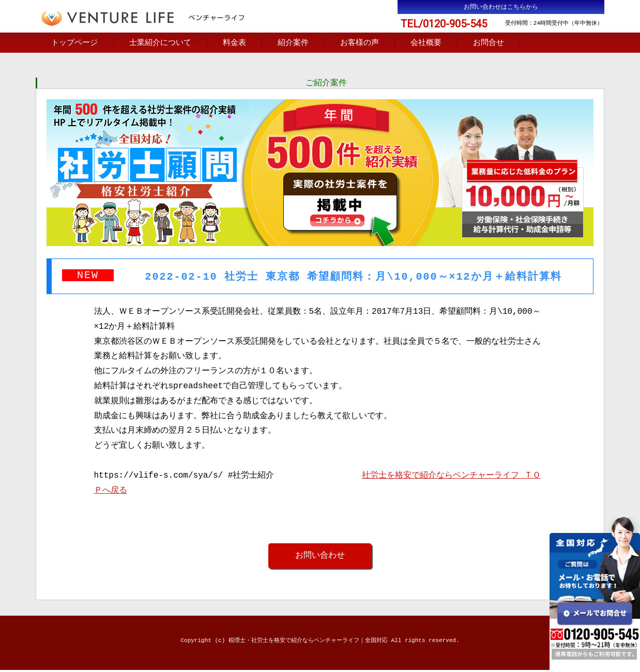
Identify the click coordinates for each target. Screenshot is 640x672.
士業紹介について (160, 43)
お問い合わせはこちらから (501, 7)
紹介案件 (293, 43)
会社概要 (426, 43)
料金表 (234, 43)
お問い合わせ (320, 557)
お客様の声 (360, 43)
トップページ (74, 43)
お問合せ (489, 43)
